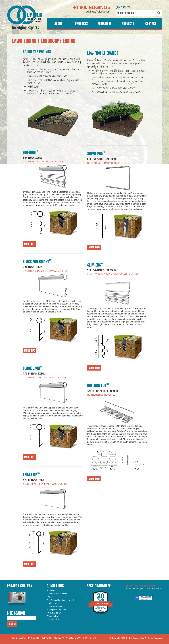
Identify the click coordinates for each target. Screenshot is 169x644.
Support (46, 638)
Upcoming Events (55, 606)
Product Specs (53, 603)
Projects (128, 24)
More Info (30, 244)
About (58, 24)
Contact (151, 24)
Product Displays (54, 613)
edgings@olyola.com (98, 12)
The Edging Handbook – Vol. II (60, 600)
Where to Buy (53, 616)
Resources (105, 24)
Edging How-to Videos (57, 610)
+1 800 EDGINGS (92, 7)
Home (14, 638)
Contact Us (89, 638)
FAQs (49, 597)
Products (81, 24)
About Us (51, 590)
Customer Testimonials (57, 594)
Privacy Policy (53, 619)
